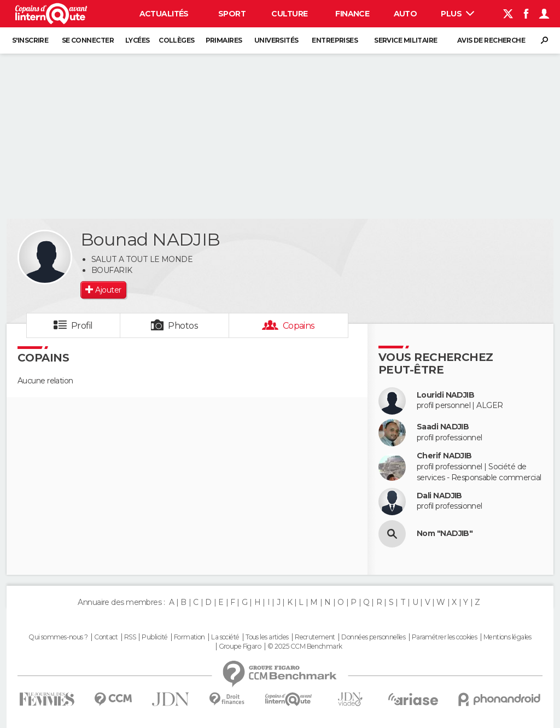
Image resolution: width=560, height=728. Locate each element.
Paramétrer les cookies (445, 637)
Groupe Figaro (240, 647)
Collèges (177, 40)
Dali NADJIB (439, 496)
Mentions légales (507, 637)
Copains (299, 326)
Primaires (224, 40)
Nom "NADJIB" (445, 534)
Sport (232, 14)
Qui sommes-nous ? (58, 637)
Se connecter (88, 40)
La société (225, 637)
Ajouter (108, 290)
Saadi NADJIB (443, 427)
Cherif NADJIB (444, 456)
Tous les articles (267, 637)
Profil (82, 326)
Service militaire (406, 40)
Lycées (138, 40)
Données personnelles (373, 637)
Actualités (164, 14)
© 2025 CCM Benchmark (305, 647)
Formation (189, 637)
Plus (457, 14)
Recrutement (315, 637)
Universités (276, 40)
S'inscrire (30, 40)
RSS (130, 637)
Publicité (154, 637)
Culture (289, 14)
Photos (183, 326)
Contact (106, 637)
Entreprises (335, 40)
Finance (352, 14)
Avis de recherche (491, 40)
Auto (406, 14)
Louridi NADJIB (445, 395)
